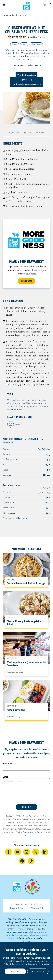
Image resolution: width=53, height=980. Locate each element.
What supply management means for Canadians (26, 664)
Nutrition (40, 132)
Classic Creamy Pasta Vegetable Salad (24, 623)
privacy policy (34, 832)
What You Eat (37, 908)
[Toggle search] (50, 5)
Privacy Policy (17, 964)
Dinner (15, 44)
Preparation (27, 132)
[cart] (45, 5)
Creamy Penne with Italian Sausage (26, 583)
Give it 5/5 (24, 37)
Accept (15, 971)
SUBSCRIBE (26, 281)
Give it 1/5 (10, 37)
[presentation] (26, 794)
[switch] (27, 82)
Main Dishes (36, 44)
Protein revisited (16, 710)
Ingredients (14, 132)
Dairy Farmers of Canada (26, 6)
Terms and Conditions (38, 964)
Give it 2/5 (13, 37)
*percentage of (16, 518)
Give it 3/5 (17, 37)
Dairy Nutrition (17, 908)
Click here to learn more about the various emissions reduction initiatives (26, 935)
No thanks (38, 971)
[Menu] (4, 5)
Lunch (24, 44)
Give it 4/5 (21, 37)
